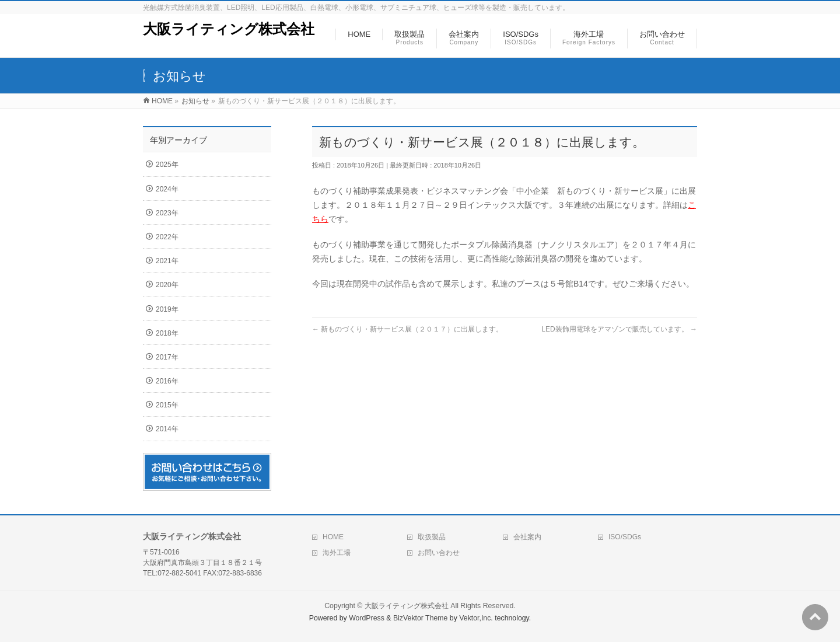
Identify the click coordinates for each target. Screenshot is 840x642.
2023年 (167, 213)
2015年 (167, 405)
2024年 (167, 189)
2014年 (167, 429)
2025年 (167, 165)
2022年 (167, 237)
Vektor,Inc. (476, 618)
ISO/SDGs (625, 537)
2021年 (167, 261)
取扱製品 (432, 537)
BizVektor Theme (421, 618)
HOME (333, 537)
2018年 (167, 333)
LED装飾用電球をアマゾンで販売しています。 (619, 329)
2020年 (167, 285)
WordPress (367, 618)
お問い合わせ (439, 553)
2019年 (167, 309)
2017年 (167, 357)
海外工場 (337, 553)
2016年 (167, 381)
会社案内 (527, 537)
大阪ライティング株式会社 (229, 29)
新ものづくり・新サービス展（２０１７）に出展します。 (407, 329)
